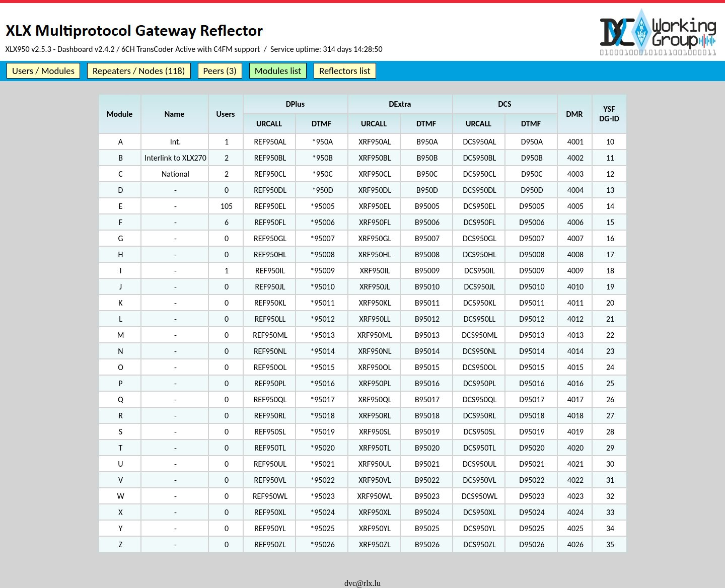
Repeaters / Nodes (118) (139, 71)
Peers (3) (220, 71)
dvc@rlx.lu (362, 583)
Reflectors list (345, 71)
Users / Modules (43, 71)
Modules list (278, 71)
